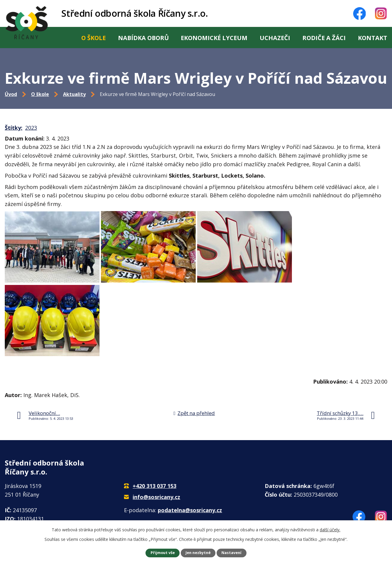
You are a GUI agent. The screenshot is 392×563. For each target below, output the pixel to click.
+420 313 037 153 (154, 486)
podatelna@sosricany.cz (190, 510)
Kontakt (373, 38)
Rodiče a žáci (324, 38)
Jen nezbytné (198, 553)
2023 (31, 128)
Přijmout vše (163, 553)
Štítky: (14, 128)
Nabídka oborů (143, 38)
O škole (94, 38)
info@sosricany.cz (156, 497)
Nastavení (231, 553)
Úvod (62, 38)
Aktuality (74, 94)
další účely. (330, 530)
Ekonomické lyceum (214, 38)
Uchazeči (275, 38)
